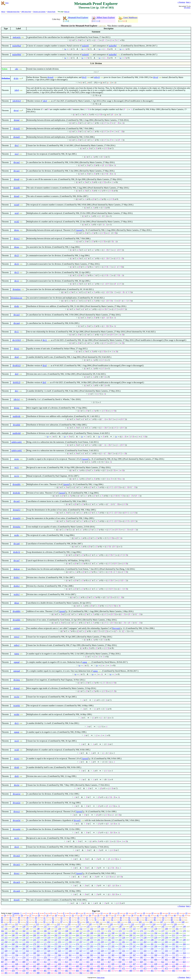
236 (45, 940)
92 (19, 922)
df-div (16, 78)
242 (109, 940)
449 (77, 966)
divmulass (17, 289)
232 (2, 940)
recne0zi (17, 706)
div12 (17, 281)
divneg (17, 408)
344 (77, 953)
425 (6, 964)
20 (161, 913)
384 (131, 957)
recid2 (17, 222)
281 (152, 944)
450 (88, 966)
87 (163, 920)
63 (146, 918)
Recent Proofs (51, 12)
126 (175, 924)
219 (49, 937)
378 (67, 957)
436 (124, 964)
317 (163, 949)
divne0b (17, 188)
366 (124, 955)
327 (81, 951)
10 (77, 913)
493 (174, 971)
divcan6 (17, 544)
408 (13, 962)
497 (27, 973)
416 (99, 962)
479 (24, 971)
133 (67, 926)
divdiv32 (17, 552)
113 (37, 924)
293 (92, 946)
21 (169, 913)
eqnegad (17, 671)
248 (174, 940)
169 (77, 931)
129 (24, 926)
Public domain (101, 978)
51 (44, 918)
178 (174, 931)
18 (144, 913)
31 (64, 915)
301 (177, 946)
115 (58, 924)
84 (138, 920)
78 (87, 920)
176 (152, 931)
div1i (17, 723)
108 (172, 922)
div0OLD (17, 382)
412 (56, 962)
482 (56, 971)
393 (38, 960)
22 (178, 913)
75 (61, 920)
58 (104, 918)
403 (145, 960)
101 (97, 922)
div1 (17, 391)
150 (60, 929)
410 (35, 962)
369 (156, 955)
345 (88, 953)
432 (81, 964)
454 (131, 966)
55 (78, 918)
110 (6, 924)
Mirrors (3, 12)
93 (27, 922)
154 (102, 929)
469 (102, 968)
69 (10, 920)
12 (93, 913)
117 (80, 924)
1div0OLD (17, 101)
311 (99, 949)
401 (124, 960)
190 (113, 933)
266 (177, 942)
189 (102, 933)
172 (109, 931)
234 (24, 940)
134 (77, 926)
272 (56, 944)
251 (17, 942)
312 (109, 949)
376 (45, 957)
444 (24, 966)
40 (141, 915)
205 (88, 935)
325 (60, 951)
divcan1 (17, 171)
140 (141, 926)
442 (2, 966)
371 (177, 955)
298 (145, 946)
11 (85, 913)
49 (27, 918)
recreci (17, 759)
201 (45, 935)
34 (90, 915)
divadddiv (17, 611)
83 (129, 920)
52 (53, 918)
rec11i (17, 838)
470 (113, 968)
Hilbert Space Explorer (103, 17)
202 (56, 935)
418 (120, 962)
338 (13, 953)
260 (113, 942)
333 (145, 951)
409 (24, 962)
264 (156, 942)
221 (70, 937)
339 (24, 953)
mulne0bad (17, 46)
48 (19, 918)
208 (120, 935)
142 (163, 926)
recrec (17, 459)
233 (13, 940)
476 (177, 968)
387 (163, 957)
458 (174, 966)
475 (166, 968)
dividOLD (17, 365)
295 (113, 946)
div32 (17, 264)
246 (152, 940)
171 (99, 931)
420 (141, 962)
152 (81, 929)
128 (13, 926)
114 (48, 924)
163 (13, 931)
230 (166, 937)
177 (163, 931)
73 (44, 920)
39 (132, 915)
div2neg (17, 680)
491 (152, 971)
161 (177, 929)
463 (38, 968)
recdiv (17, 535)
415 (88, 962)
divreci (17, 873)
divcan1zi (17, 794)
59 (112, 918)
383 (120, 957)
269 (24, 944)
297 (134, 946)
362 (81, 955)
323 (38, 951)
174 (131, 931)
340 (35, 953)
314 (131, 949)
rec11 (17, 467)
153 (92, 929)
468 (92, 968)
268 (13, 944)
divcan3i (77, 820)
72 (36, 920)
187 (81, 933)
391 (17, 960)
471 (124, 968)
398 (92, 960)
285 (6, 946)
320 (6, 951)
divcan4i (17, 891)
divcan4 (17, 323)
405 (166, 960)
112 (27, 924)
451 (99, 966)
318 (173, 949)
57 (95, 918)
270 (35, 944)
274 (77, 944)
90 (2, 922)
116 (69, 924)
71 (27, 920)
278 (120, 944)
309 (77, 949)
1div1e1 (17, 399)
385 (141, 957)
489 (131, 971)
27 (30, 915)
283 (174, 944)
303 (13, 949)
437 (134, 964)
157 (134, 929)
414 (77, 962)
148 (38, 929)
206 (99, 935)
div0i (17, 776)
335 (166, 951)
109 (183, 922)
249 (184, 940)
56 (87, 918)
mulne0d (85, 46)
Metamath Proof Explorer (76, 17)
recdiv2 (17, 594)
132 (56, 926)
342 (56, 953)
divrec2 (17, 239)
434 (102, 964)
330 (113, 951)
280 (141, 944)
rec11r (17, 476)
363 (92, 955)
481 (45, 971)
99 (78, 922)
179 (184, 931)
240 (88, 940)
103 (119, 922)
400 (113, 960)
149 (49, 929)
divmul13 (17, 510)
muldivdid (17, 433)
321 (17, 951)
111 (16, 924)
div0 (17, 374)
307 (56, 949)
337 (2, 953)
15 (118, 913)
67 (180, 918)
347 (109, 953)
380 (88, 957)
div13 (17, 272)
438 (145, 964)
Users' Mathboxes (128, 17)
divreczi (17, 812)
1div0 (17, 90)
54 (70, 918)
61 (129, 918)
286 (17, 946)
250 (6, 942)
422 (163, 962)
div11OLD (17, 340)
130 (35, 926)
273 (67, 944)
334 (156, 951)
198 (13, 935)
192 (134, 933)
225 (113, 937)
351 (152, 953)
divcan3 (17, 315)
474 (156, 968)
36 (107, 915)
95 (44, 922)
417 (109, 962)
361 (70, 955)
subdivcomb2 (17, 451)
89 (180, 920)
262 (134, 942)
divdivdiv (17, 493)
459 (184, 966)
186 (70, 933)
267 (2, 944)
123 (143, 924)
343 (67, 953)
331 (124, 951)
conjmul (17, 628)
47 (10, 918)
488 (120, 971)
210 (141, 935)
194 (156, 933)
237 (56, 940)
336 (177, 951)
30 (56, 915)
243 (120, 940)
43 (166, 915)
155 (113, 929)
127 (2, 926)
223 (92, 937)
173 (120, 931)
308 (67, 949)
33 (81, 915)
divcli (84, 77)
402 (134, 960)
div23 (17, 255)
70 (19, 920)
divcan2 (17, 162)
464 (49, 968)
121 (122, 924)
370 (166, 955)
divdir (17, 306)
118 (90, 924)
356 (17, 955)
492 (163, 971)
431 (70, 964)
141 (152, 926)
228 (145, 937)
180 (6, 933)
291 (70, 946)
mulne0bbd (17, 55)
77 (78, 920)
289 (49, 946)
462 (27, 968)
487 (109, 971)
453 (120, 966)
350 (141, 953)
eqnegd (17, 662)
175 (141, 931)
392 (27, 960)
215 (6, 937)
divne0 (17, 196)
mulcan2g (17, 37)
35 (98, 915)
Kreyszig (116, 628)
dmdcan (17, 569)
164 (24, 931)
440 (166, 964)
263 (145, 942)
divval (156, 77)
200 (35, 935)
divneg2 (17, 688)
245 (141, 940)
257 (81, 942)
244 (131, 940)
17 (135, 913)
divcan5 (17, 501)
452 (109, 966)
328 (92, 951)
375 (35, 957)
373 (13, 957)
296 (124, 946)
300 (166, 946)
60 (121, 918)
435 (113, 964)
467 (81, 968)
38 (124, 915)
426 (17, 964)
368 (145, 955)
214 (184, 935)
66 (172, 918)
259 (102, 942)
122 (132, 924)
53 (61, 918)
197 (2, 935)
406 (177, 960)
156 (124, 929)
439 (156, 964)
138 (120, 926)
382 (109, 957)
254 (49, 942)
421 (152, 962)
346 (99, 953)
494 (184, 971)
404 (156, 960)
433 (92, 964)
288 (38, 946)
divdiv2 (17, 586)
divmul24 (17, 518)
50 (36, 918)
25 (13, 915)
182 (27, 933)
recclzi (17, 697)
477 (2, 971)
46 (2, 918)
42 (158, 915)
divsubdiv (17, 620)
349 (131, 953)
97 (61, 922)
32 (73, 915)
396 (70, 960)
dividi (17, 767)
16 (127, 913)
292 (81, 946)
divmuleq (17, 527)
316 (152, 949)
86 (155, 920)
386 (152, 957)
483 (67, 971)
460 (6, 968)
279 (131, 944)
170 (88, 931)
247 (163, 940)
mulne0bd (113, 46)
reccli (17, 741)
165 (35, 931)
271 (45, 944)
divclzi (17, 785)
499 (49, 973)
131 (45, 926)
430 (60, 964)
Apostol (79, 230)
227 (134, 937)
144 (184, 926)
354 (184, 953)
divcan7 (17, 561)
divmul (17, 120)
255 (60, 942)
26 (22, 915)
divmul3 (17, 137)
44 (175, 915)
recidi (17, 750)
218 (38, 937)
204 (77, 935)
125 (165, 924)
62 (138, 918)
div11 (17, 332)
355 (6, 955)
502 (81, 973)
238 (67, 940)
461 (17, 968)
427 (27, 964)
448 (67, 966)
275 (88, 944)
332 (134, 951)
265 (166, 942)
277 (109, 944)
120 (111, 924)
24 (5, 915)
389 (184, 957)
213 (173, 935)
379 (77, 957)
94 (36, 922)
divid (17, 357)
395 (60, 960)
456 (152, 966)
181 (17, 933)
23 (186, 913)
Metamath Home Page (13, 12)
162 (2, 931)
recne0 (17, 205)
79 (95, 920)
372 (2, 957)
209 (131, 935)
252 (27, 942)
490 (141, 971)
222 (81, 937)
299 (156, 946)
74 (53, 920)
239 (77, 940)
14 (110, 913)
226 (124, 937)
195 (166, 933)
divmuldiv (17, 484)
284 (184, 944)
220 (60, 937)
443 (13, 966)
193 (145, 933)
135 (88, 926)
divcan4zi (17, 829)
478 (13, 971)
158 (145, 929)
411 (45, 962)
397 (81, 960)
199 (24, 935)
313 (120, 949)
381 (99, 957)
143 (174, 926)
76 (70, 920)
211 (152, 935)
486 (99, 971)
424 (184, 962)
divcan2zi (17, 803)
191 (124, 933)
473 (145, 968)
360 (60, 955)
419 (131, 962)
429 (49, 964)
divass (17, 247)
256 (70, 942)
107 (162, 922)
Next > (188, 2)
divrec (17, 230)
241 (99, 940)
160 (166, 929)
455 (141, 966)
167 (56, 931)
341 (45, 953)
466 (70, 968)
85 (146, 920)
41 (149, 915)
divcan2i (17, 856)
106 (151, 922)
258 (92, 942)
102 (108, 922)
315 (141, 949)
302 (2, 949)
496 (17, 973)
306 (45, 949)
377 (56, 957)
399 (102, 960)
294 (102, 946)
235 (35, 940)
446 (45, 966)
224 (102, 937)
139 (131, 926)
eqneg (17, 654)
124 (154, 924)
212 (163, 935)
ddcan (17, 603)
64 (155, 918)
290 (60, 946)
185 (60, 933)
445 (35, 966)
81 (112, 920)
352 (163, 953)
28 (39, 915)
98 (70, 922)
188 (92, 933)
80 (104, 920)
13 (101, 913)
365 (113, 955)
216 (17, 937)
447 (56, 966)
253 (38, 942)
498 (38, 973)
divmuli (50, 77)
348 (120, 953)
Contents (16, 913)
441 (177, 964)
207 (109, 935)
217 (27, 937)
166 (45, 931)
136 (99, 926)
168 (67, 931)
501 (70, 973)
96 (53, 922)
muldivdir (17, 416)
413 (66, 962)
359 (49, 955)
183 (38, 933)
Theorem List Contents (39, 12)
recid (17, 213)
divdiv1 (17, 577)
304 (24, 949)
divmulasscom (17, 298)
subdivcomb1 (17, 442)
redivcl (17, 645)
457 (163, 966)
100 (87, 922)
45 (183, 915)
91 (10, 922)
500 (60, 973)
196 (177, 933)
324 (49, 951)
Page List (67, 12)
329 (102, 951)
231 (177, 937)
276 (99, 944)
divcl (17, 145)
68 (2, 920)
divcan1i (17, 865)
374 (24, 957)
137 (109, 926)
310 (88, 949)
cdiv (17, 69)
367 (134, 955)
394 (49, 960)
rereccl (17, 637)
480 (35, 971)
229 (156, 937)
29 (47, 915)
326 (70, 951)
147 (27, 929)
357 (27, 955)
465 (60, 968)
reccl (17, 154)
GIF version (187, 8)
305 (35, 949)
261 (124, 942)
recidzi (17, 714)
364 (102, 955)
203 (67, 935)
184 (49, 933)
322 (27, 951)
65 (163, 918)
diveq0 (17, 179)
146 (17, 929)
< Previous (181, 2)
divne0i (17, 900)
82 (121, 920)
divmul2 (17, 128)
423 (173, 962)
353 (174, 953)
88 (172, 920)
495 (6, 973)
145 (6, 929)
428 (38, 964)
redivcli (97, 77)
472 (134, 968)
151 (70, 929)
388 (174, 957)
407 (2, 962)
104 (130, 922)
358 (38, 955)
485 (88, 971)
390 (6, 960)
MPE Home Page (26, 12)
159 (156, 929)
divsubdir (17, 425)
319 (184, 949)
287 (27, 946)
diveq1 (17, 349)
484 (77, 971)
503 (92, 973)
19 (152, 913)
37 (115, 915)
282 (163, 944)
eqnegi (17, 732)
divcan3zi (17, 820)
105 (140, 922)
